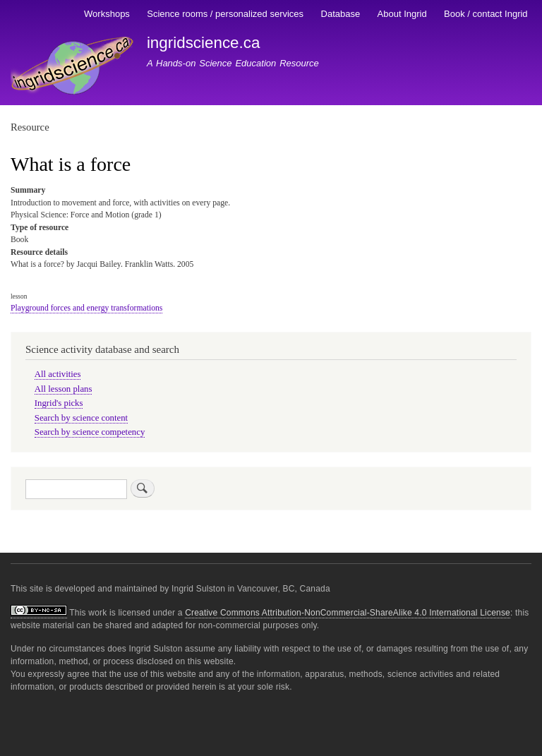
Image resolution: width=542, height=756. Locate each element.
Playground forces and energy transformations (86, 308)
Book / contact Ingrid (486, 14)
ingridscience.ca (204, 43)
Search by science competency (90, 432)
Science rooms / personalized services (225, 14)
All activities (58, 374)
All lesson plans (64, 389)
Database (341, 14)
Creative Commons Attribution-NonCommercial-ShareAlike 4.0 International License (348, 613)
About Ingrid (402, 14)
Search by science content (81, 418)
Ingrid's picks (59, 403)
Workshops (107, 14)
